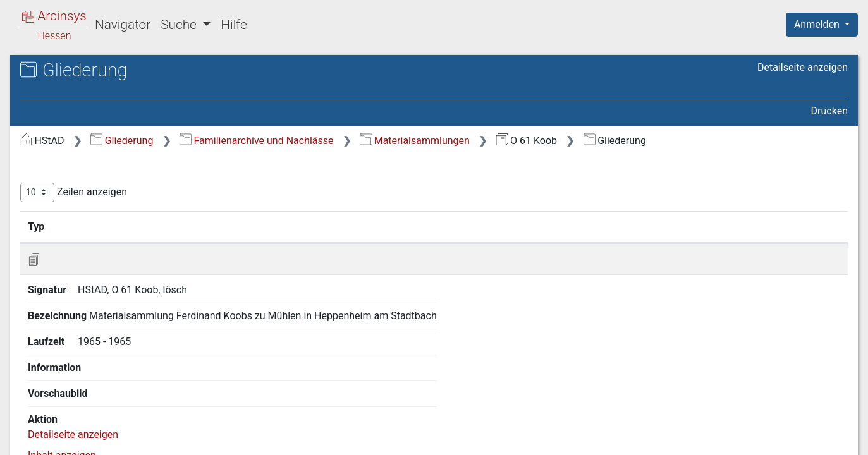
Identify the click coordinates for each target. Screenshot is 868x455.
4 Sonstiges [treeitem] (70, 209)
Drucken (829, 111)
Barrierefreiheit (733, 438)
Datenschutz (636, 438)
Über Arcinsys (542, 438)
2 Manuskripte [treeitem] (76, 177)
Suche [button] (180, 25)
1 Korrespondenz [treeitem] (82, 162)
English (29, 429)
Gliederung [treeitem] (55, 147)
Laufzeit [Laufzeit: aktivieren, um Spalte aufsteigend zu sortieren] (566, 242)
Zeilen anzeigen (286, 208)
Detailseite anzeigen (803, 67)
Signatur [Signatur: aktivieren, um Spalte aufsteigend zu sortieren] (307, 242)
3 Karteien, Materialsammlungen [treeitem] (117, 193)
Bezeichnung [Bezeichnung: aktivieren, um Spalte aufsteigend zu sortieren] (406, 242)
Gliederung (334, 141)
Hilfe (234, 25)
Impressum (826, 438)
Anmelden (818, 24)
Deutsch (76, 429)
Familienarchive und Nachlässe (469, 141)
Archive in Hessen (70, 72)
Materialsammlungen (627, 141)
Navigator (123, 25)
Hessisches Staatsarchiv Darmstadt (123, 85)
